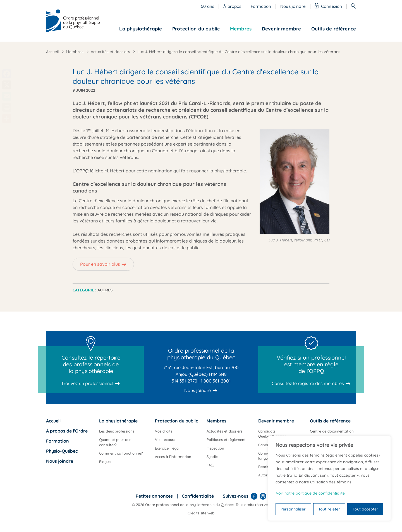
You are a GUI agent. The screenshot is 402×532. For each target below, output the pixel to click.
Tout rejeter (329, 509)
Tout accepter (365, 509)
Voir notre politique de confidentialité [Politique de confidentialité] (310, 493)
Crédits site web (201, 513)
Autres (105, 290)
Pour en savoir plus (100, 264)
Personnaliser (293, 509)
